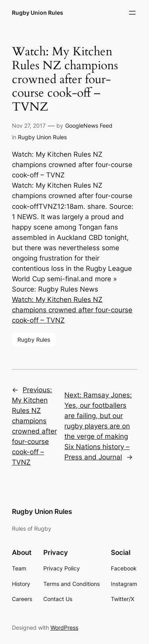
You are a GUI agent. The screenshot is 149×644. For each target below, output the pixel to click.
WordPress (64, 627)
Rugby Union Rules (38, 13)
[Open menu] (132, 13)
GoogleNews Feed (89, 125)
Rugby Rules (34, 340)
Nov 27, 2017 (29, 125)
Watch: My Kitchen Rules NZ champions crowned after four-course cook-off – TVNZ (72, 310)
